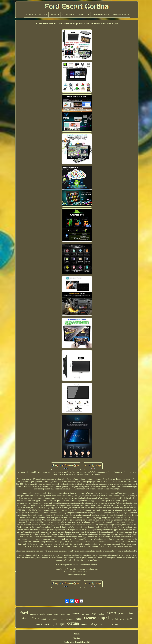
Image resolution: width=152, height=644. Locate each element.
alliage (94, 624)
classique (69, 619)
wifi (101, 625)
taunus (62, 614)
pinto (121, 614)
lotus (130, 613)
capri (104, 618)
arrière (115, 624)
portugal (59, 624)
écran (44, 619)
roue (56, 614)
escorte (90, 618)
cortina (73, 623)
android (84, 625)
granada (50, 614)
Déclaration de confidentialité (77, 642)
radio (47, 624)
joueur (62, 619)
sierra (26, 618)
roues (76, 613)
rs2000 (122, 619)
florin (35, 618)
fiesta (68, 614)
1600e (115, 619)
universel (85, 614)
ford (24, 613)
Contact (77, 638)
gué (129, 618)
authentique (53, 619)
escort (111, 613)
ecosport (34, 614)
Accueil (77, 634)
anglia (43, 614)
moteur (102, 614)
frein (94, 614)
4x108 (78, 619)
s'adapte (107, 625)
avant (39, 624)
